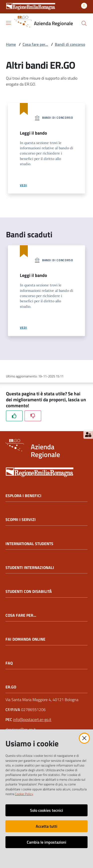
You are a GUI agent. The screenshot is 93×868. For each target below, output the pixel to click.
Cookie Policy (24, 794)
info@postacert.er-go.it (32, 719)
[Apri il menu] (8, 23)
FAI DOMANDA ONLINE (25, 639)
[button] (84, 23)
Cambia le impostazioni (46, 842)
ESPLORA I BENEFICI (23, 496)
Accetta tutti (46, 826)
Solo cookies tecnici (46, 810)
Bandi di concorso (70, 44)
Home (11, 44)
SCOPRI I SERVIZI (21, 520)
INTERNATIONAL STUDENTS (29, 544)
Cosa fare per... (35, 44)
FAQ (9, 663)
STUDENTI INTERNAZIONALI (30, 568)
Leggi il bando (33, 133)
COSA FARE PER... (21, 615)
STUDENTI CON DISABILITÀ (29, 591)
